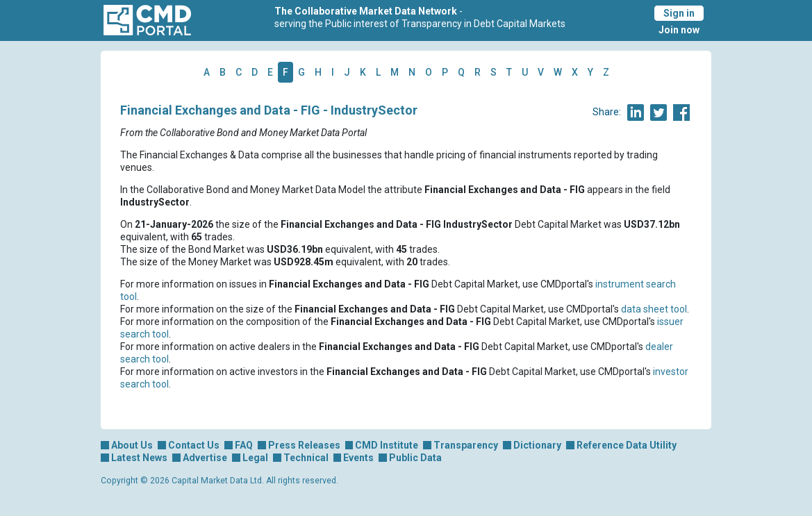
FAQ (244, 445)
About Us (132, 445)
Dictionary (537, 445)
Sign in (679, 13)
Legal (255, 458)
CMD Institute (387, 445)
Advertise (205, 458)
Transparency (466, 445)
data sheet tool (654, 309)
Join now (679, 30)
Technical (306, 458)
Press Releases (304, 445)
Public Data (415, 458)
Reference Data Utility (627, 445)
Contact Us (194, 445)
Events (358, 458)
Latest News (139, 458)
